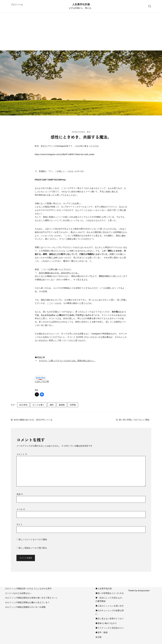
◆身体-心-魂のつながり (106, 623)
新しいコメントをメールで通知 (33, 539)
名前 (20, 494)
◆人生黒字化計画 (104, 589)
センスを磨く (38, 405)
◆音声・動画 (102, 632)
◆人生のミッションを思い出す (110, 606)
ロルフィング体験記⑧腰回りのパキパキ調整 (25, 607)
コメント (22, 454)
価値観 (62, 405)
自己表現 (23, 405)
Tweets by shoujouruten (139, 591)
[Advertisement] (81, 32)
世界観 (73, 405)
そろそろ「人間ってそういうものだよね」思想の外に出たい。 (67, 361)
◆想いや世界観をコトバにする (110, 593)
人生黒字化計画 (81, 4)
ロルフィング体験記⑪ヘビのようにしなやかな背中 (28, 589)
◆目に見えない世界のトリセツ (110, 619)
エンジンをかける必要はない (18, 593)
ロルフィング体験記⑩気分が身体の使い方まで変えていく (31, 598)
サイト (19, 524)
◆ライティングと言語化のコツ (110, 628)
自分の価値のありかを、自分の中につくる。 (59, 273)
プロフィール (17, 5)
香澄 (88, 132)
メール (21, 509)
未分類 (98, 637)
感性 (52, 405)
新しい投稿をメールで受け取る (33, 548)
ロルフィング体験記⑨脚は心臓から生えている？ (27, 602)
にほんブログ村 (42, 381)
